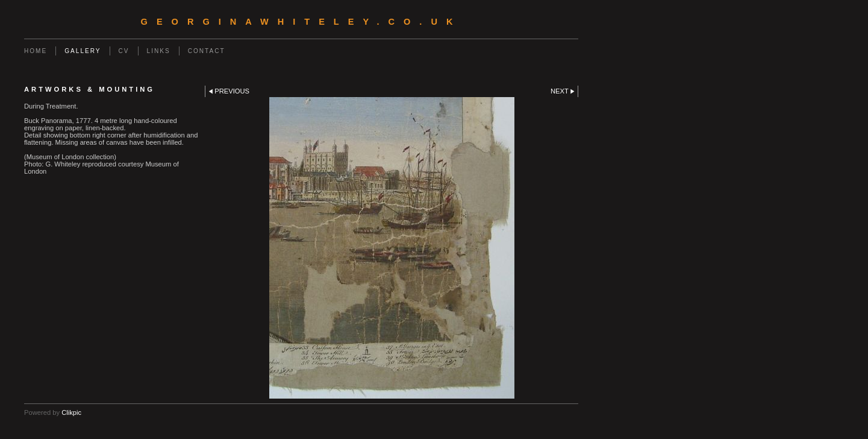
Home (36, 51)
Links (159, 51)
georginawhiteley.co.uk (301, 22)
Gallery (83, 51)
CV (124, 51)
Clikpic (71, 412)
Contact (207, 51)
